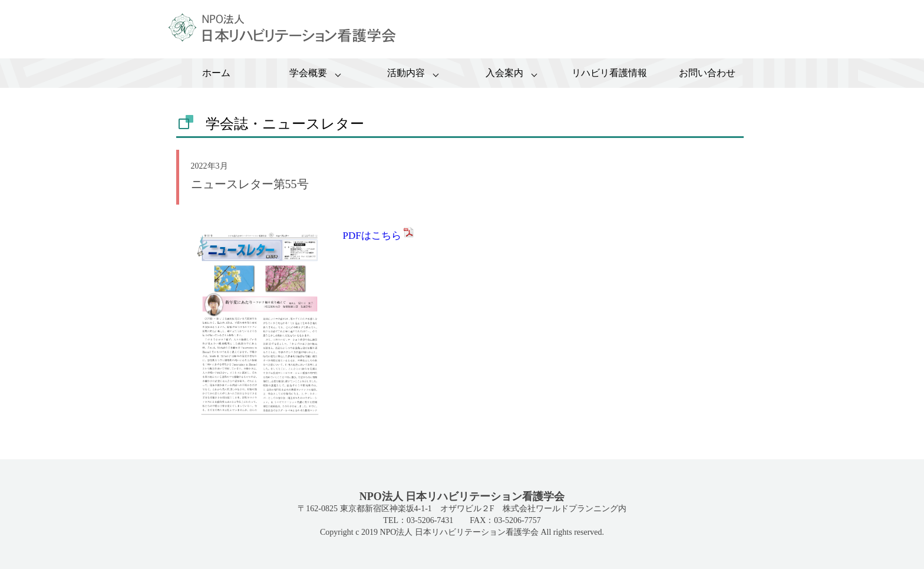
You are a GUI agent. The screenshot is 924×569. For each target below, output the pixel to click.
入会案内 (504, 73)
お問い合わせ (707, 73)
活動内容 (406, 73)
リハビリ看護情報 (609, 73)
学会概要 (308, 73)
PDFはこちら (379, 236)
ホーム (216, 73)
